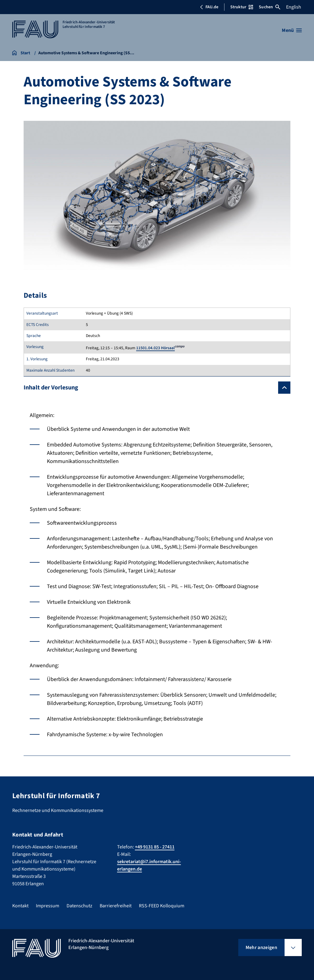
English (294, 7)
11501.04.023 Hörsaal (155, 348)
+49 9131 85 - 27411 (155, 847)
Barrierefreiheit (116, 906)
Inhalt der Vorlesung (51, 388)
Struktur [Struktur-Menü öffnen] (242, 7)
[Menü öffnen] (292, 30)
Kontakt (20, 906)
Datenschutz (79, 906)
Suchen (270, 7)
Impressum (48, 906)
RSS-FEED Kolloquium (162, 906)
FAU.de (209, 7)
